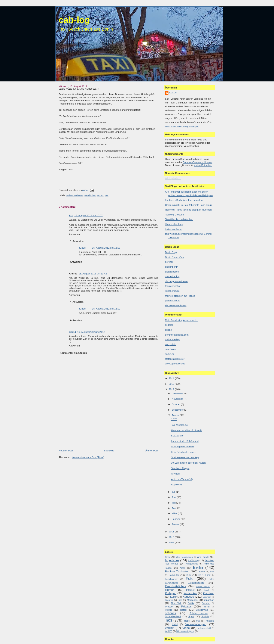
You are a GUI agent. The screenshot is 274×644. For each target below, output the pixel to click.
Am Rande (203, 557)
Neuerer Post (66, 451)
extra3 (168, 330)
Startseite (109, 451)
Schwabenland (173, 616)
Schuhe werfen (199, 613)
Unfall (175, 624)
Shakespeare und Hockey (185, 457)
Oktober (176, 404)
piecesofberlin (173, 301)
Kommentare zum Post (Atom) (88, 457)
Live (180, 600)
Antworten (74, 234)
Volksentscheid (204, 628)
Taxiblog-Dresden (174, 215)
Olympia (175, 474)
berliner (169, 262)
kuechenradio (172, 291)
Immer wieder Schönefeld (185, 441)
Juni (174, 497)
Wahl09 (169, 631)
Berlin (198, 567)
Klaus (82, 248)
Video (186, 628)
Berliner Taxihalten (75, 195)
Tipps (187, 621)
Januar (176, 524)
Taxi (106, 195)
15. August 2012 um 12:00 (106, 248)
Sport (191, 616)
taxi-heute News (174, 229)
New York (176, 603)
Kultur (173, 597)
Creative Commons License (197, 162)
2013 (172, 384)
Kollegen (171, 593)
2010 (172, 537)
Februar (176, 519)
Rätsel (183, 610)
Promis (168, 610)
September (178, 410)
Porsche (206, 603)
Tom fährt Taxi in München (179, 219)
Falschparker (171, 579)
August (176, 415)
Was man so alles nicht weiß (79, 89)
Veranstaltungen (196, 624)
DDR (189, 575)
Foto (190, 579)
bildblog (169, 325)
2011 (172, 532)
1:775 (174, 419)
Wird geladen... (173, 178)
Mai (174, 503)
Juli (174, 492)
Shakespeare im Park (183, 447)
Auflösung (193, 560)
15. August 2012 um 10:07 (88, 215)
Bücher (202, 572)
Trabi (198, 621)
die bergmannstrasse (176, 281)
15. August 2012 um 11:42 (93, 274)
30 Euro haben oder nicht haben (188, 463)
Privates (186, 606)
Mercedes (192, 600)
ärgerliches (172, 560)
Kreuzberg (209, 593)
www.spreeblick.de (175, 364)
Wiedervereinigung (185, 631)
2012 (172, 389)
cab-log (74, 20)
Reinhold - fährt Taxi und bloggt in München (188, 210)
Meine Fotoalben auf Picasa (180, 296)
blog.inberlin (172, 267)
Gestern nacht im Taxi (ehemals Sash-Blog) (188, 205)
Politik (191, 603)
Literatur (169, 600)
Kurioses (188, 597)
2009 (172, 542)
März (175, 513)
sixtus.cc (170, 354)
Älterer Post (152, 451)
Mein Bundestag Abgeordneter (181, 320)
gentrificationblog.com (177, 335)
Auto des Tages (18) (182, 479)
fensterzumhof (173, 286)
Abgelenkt (176, 485)
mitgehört (209, 600)
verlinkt (170, 628)
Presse (169, 607)
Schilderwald (202, 610)
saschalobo (171, 349)
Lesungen (207, 597)
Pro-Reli (206, 607)
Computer (174, 575)
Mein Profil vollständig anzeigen (182, 127)
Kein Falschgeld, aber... (184, 452)
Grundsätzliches (175, 586)
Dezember (178, 393)
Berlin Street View (175, 257)
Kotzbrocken (190, 593)
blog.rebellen (172, 272)
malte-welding (173, 339)
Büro (212, 572)
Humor (101, 195)
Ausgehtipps (192, 564)
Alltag (168, 557)
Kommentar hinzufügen (73, 353)
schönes (171, 613)
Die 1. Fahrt (204, 575)
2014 (172, 378)
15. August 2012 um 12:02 (106, 309)
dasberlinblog (172, 276)
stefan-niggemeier (175, 359)
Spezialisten (178, 436)
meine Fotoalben (203, 165)
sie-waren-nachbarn (176, 305)
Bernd (72, 332)
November (178, 399)
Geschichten (90, 195)
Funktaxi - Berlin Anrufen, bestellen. (184, 200)
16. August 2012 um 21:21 (91, 332)
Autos (183, 568)
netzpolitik (170, 344)
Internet (190, 590)
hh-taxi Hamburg (174, 224)
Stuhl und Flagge (180, 468)
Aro (71, 215)
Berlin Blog (171, 252)
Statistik (205, 617)
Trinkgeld (209, 621)
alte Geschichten (184, 557)
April (174, 508)
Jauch (207, 590)
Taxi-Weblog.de (179, 425)
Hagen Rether (203, 587)
